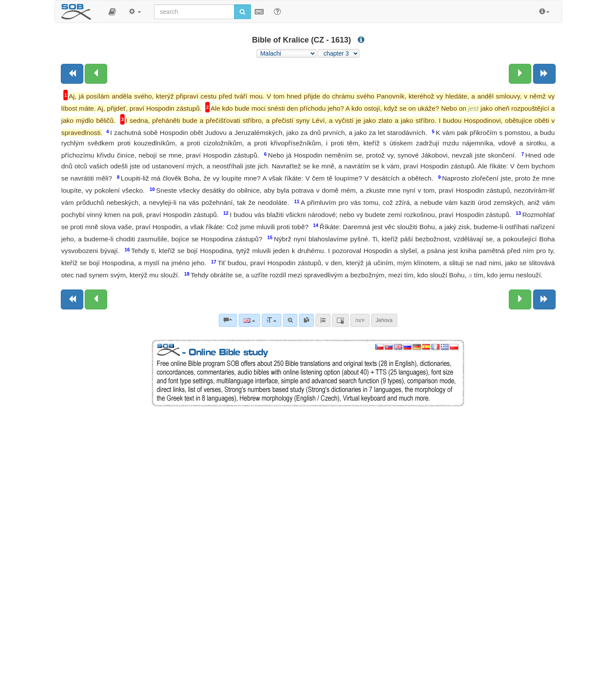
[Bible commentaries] (228, 320)
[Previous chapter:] (96, 74)
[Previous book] (72, 74)
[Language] (249, 320)
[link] (306, 320)
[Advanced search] (290, 320)
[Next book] (544, 74)
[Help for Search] (277, 11)
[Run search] (242, 12)
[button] (112, 12)
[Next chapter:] (520, 74)
